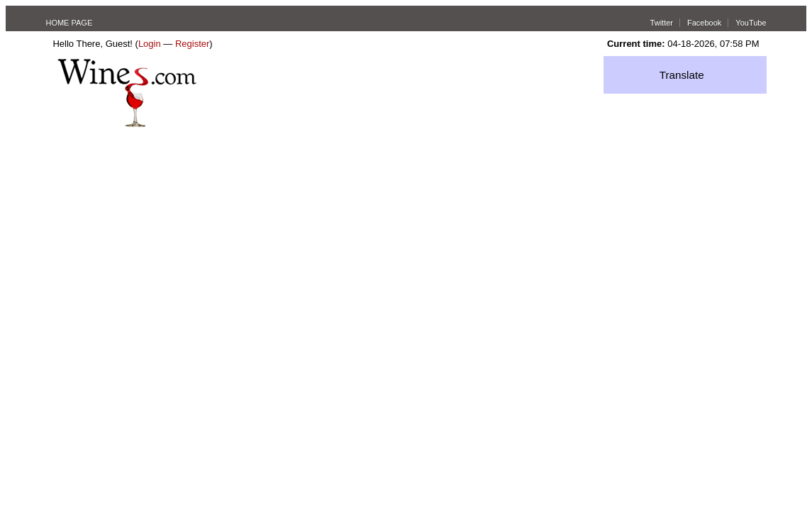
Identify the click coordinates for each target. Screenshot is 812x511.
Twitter (662, 23)
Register (192, 44)
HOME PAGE (69, 23)
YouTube (751, 23)
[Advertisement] (406, 233)
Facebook (704, 23)
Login (150, 44)
